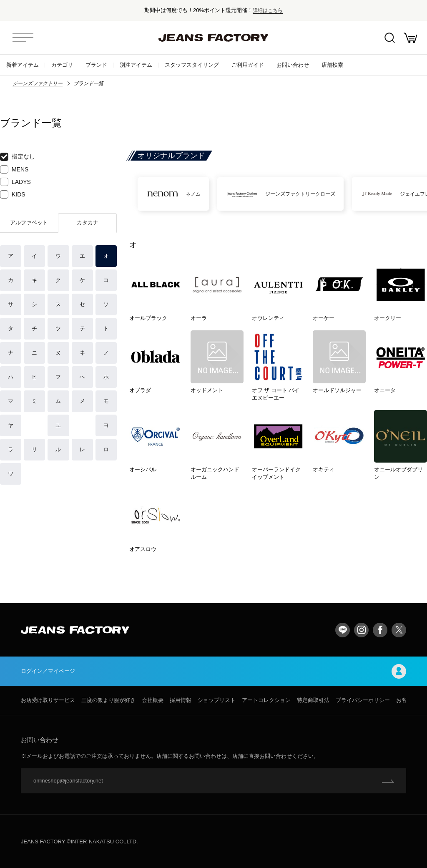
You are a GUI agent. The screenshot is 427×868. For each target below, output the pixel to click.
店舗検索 (332, 65)
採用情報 (181, 700)
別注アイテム (136, 65)
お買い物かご (410, 38)
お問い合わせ (293, 65)
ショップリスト (217, 700)
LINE (343, 630)
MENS (14, 169)
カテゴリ (62, 65)
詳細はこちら (268, 10)
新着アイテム (23, 65)
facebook (380, 630)
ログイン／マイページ (213, 671)
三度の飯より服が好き (108, 700)
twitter (399, 630)
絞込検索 (390, 38)
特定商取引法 (313, 700)
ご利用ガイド (248, 65)
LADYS (15, 182)
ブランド (96, 65)
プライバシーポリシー (363, 700)
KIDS (13, 194)
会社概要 (153, 700)
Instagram (361, 630)
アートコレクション (266, 700)
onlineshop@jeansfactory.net (68, 781)
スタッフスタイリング (192, 65)
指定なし (18, 157)
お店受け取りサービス (48, 700)
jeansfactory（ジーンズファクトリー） (213, 38)
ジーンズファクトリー (38, 83)
